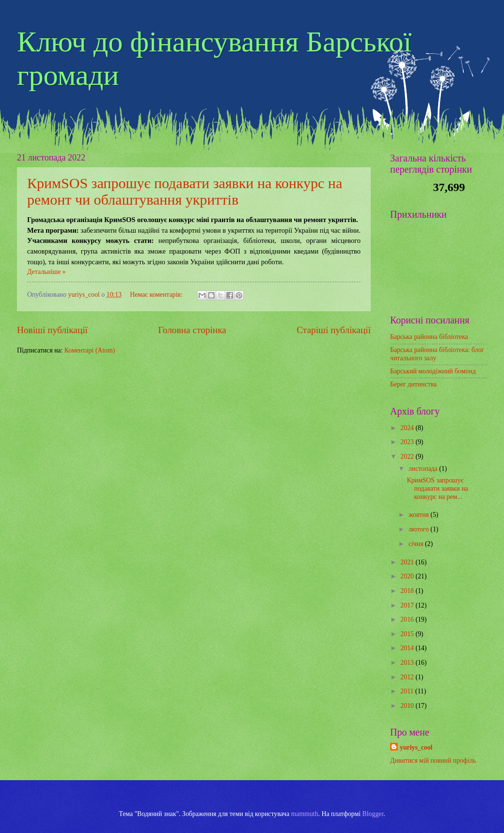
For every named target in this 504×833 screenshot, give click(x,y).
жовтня (419, 515)
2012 (408, 677)
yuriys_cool (416, 747)
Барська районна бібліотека (429, 337)
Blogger (373, 814)
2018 (408, 591)
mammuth (305, 814)
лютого (419, 529)
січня (417, 544)
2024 (408, 428)
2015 (408, 634)
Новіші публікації (52, 330)
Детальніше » (47, 272)
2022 (408, 457)
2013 (408, 663)
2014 (408, 648)
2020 (408, 576)
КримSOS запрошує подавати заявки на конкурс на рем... (437, 488)
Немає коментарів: (157, 295)
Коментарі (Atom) (90, 350)
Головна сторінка (192, 330)
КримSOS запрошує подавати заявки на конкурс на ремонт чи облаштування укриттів (185, 191)
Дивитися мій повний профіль (433, 761)
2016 (408, 619)
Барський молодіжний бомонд (433, 371)
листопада (424, 469)
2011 (408, 691)
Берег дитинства (413, 384)
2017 (408, 605)
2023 (408, 442)
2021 (408, 562)
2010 (408, 706)
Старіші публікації (334, 330)
